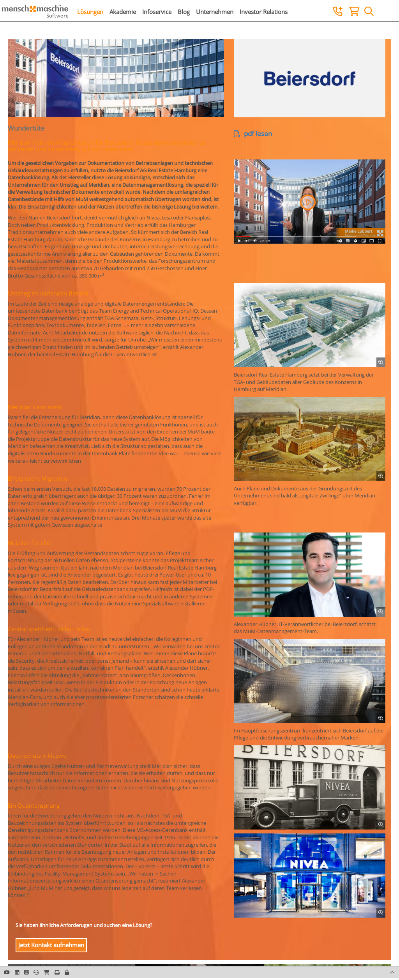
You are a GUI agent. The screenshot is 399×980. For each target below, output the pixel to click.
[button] (308, 202)
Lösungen (90, 12)
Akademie (123, 12)
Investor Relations (264, 12)
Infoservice (157, 12)
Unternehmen (215, 12)
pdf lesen (253, 134)
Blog (184, 12)
